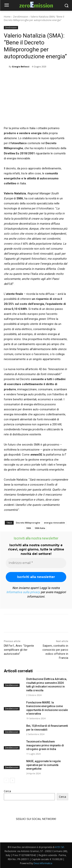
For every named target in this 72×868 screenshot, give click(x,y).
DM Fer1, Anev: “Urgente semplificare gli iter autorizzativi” (19, 650)
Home (7, 17)
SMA (29, 528)
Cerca (7, 791)
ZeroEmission (21, 17)
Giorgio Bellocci (21, 66)
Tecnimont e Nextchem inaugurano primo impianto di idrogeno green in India (45, 745)
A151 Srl (60, 847)
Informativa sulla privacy (23, 592)
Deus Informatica (43, 863)
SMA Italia (40, 528)
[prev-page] (6, 780)
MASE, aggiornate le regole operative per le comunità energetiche (43, 765)
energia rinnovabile (54, 523)
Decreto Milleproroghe (28, 523)
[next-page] (12, 780)
